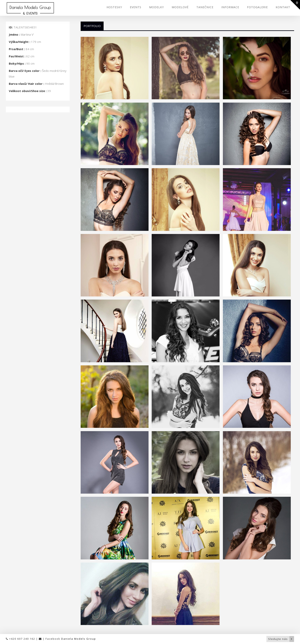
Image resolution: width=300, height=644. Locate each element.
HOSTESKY (114, 7)
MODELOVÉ (180, 7)
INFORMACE (230, 7)
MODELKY (156, 7)
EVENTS (136, 7)
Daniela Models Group (79, 639)
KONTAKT (283, 7)
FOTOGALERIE (257, 7)
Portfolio (92, 26)
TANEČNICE (205, 7)
